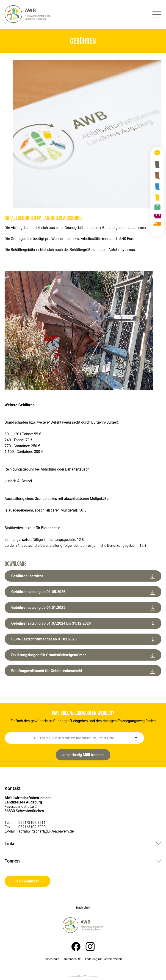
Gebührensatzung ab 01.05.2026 (83, 592)
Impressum (52, 959)
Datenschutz (72, 959)
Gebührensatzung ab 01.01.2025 (83, 608)
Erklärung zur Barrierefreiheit (103, 959)
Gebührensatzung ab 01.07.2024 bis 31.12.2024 (83, 624)
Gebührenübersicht (83, 576)
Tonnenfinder (28, 881)
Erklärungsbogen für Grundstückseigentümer (83, 655)
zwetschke (92, 976)
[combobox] (74, 738)
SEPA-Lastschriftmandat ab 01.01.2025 (83, 640)
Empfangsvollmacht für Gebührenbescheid (83, 671)
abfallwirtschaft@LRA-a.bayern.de (46, 831)
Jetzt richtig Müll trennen (83, 755)
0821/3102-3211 (32, 823)
